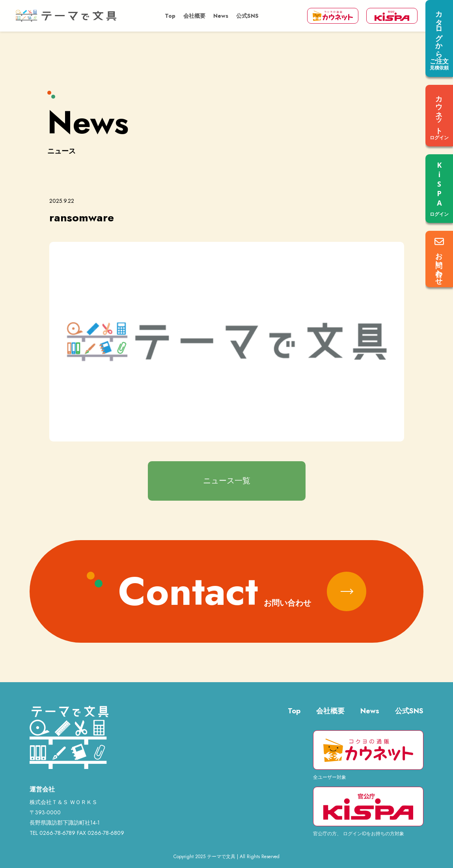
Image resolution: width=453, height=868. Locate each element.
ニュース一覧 (227, 481)
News (221, 16)
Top (170, 16)
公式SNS (247, 16)
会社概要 (194, 16)
